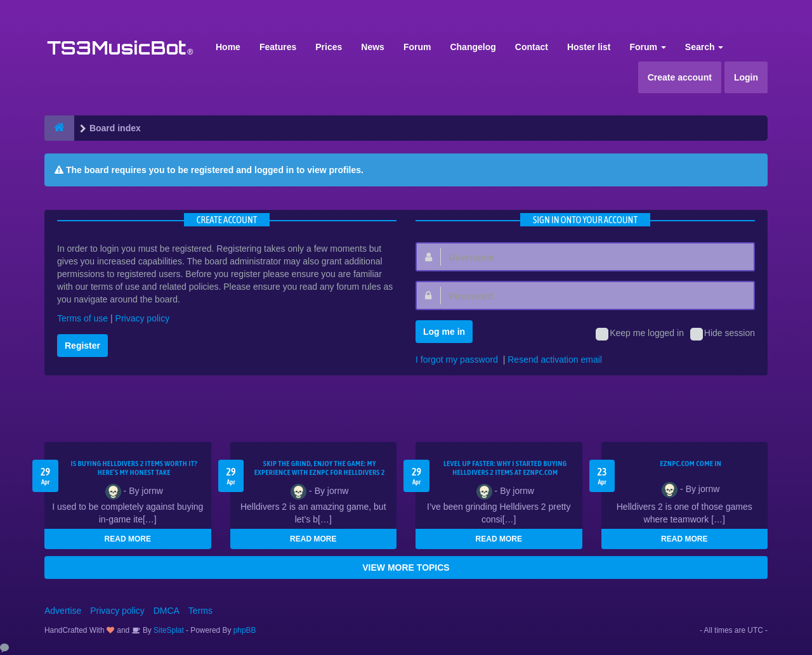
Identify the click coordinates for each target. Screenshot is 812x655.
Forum (417, 47)
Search (704, 47)
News (373, 47)
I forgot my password (457, 360)
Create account (680, 77)
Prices (329, 47)
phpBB (245, 630)
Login (746, 77)
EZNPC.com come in (691, 464)
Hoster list (589, 47)
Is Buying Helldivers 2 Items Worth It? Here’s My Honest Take (134, 468)
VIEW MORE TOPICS (406, 567)
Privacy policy (143, 318)
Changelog (473, 47)
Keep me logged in (640, 334)
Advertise (63, 611)
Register (82, 346)
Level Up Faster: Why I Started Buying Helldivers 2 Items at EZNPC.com (505, 468)
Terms (200, 611)
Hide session (723, 334)
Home (228, 47)
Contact (532, 47)
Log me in (444, 332)
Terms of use (82, 318)
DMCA (167, 611)
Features (278, 47)
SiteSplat (168, 630)
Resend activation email (555, 360)
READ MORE (128, 539)
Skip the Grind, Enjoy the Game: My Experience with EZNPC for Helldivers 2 (320, 468)
